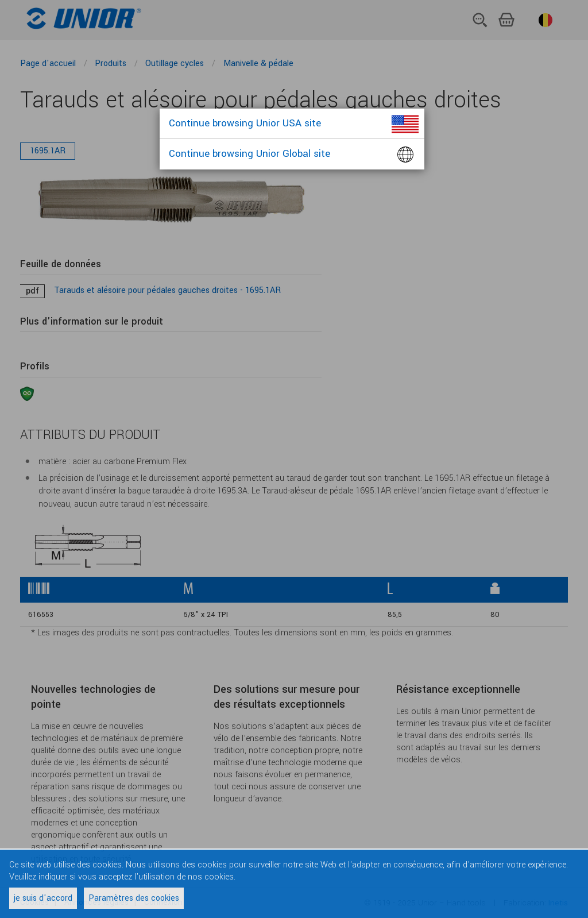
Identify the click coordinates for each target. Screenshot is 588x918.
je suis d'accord (43, 898)
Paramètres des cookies (134, 898)
